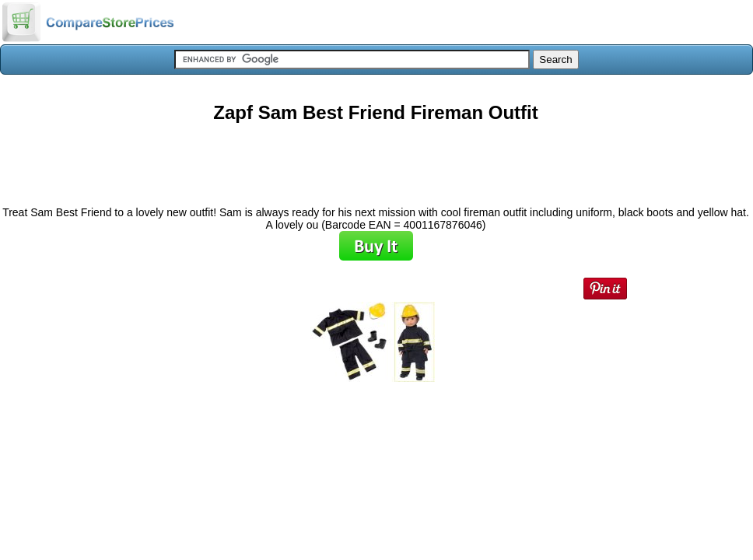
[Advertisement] (376, 159)
